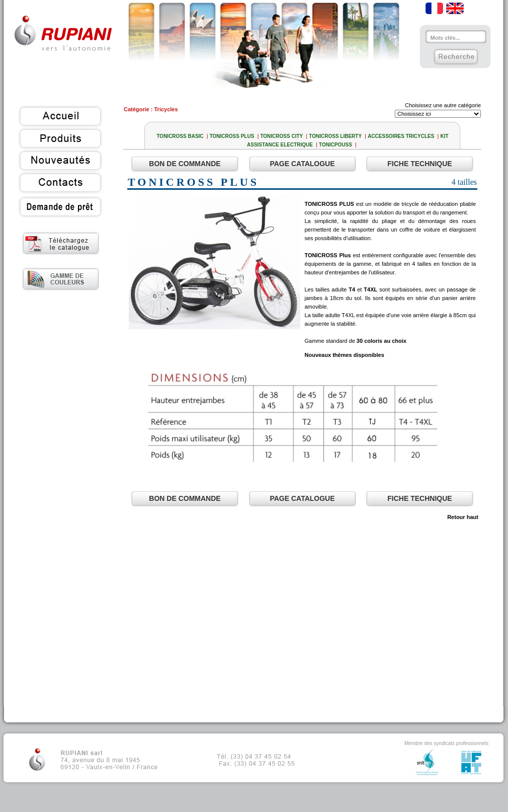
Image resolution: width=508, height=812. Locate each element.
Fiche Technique (419, 164)
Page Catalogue (302, 164)
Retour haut (463, 517)
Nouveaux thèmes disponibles (345, 355)
